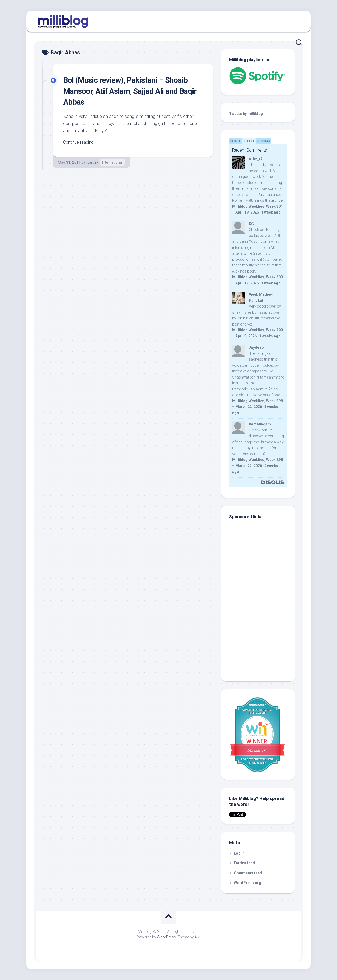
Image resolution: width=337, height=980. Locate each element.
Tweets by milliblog (246, 114)
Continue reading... (81, 142)
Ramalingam (260, 424)
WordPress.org (247, 883)
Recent (249, 141)
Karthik (93, 162)
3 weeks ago (270, 336)
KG (251, 224)
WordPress (166, 937)
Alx (197, 937)
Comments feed (248, 873)
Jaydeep (256, 347)
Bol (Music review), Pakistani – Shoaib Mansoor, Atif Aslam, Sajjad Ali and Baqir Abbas (131, 91)
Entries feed (244, 863)
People (236, 141)
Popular (264, 141)
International (112, 162)
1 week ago (271, 212)
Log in (239, 853)
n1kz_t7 (256, 159)
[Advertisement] (262, 638)
